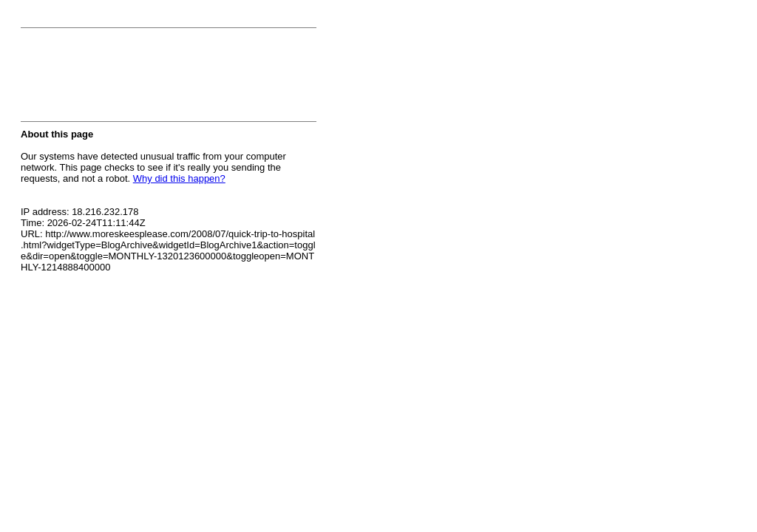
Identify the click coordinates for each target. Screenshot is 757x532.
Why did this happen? (179, 178)
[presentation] (133, 79)
